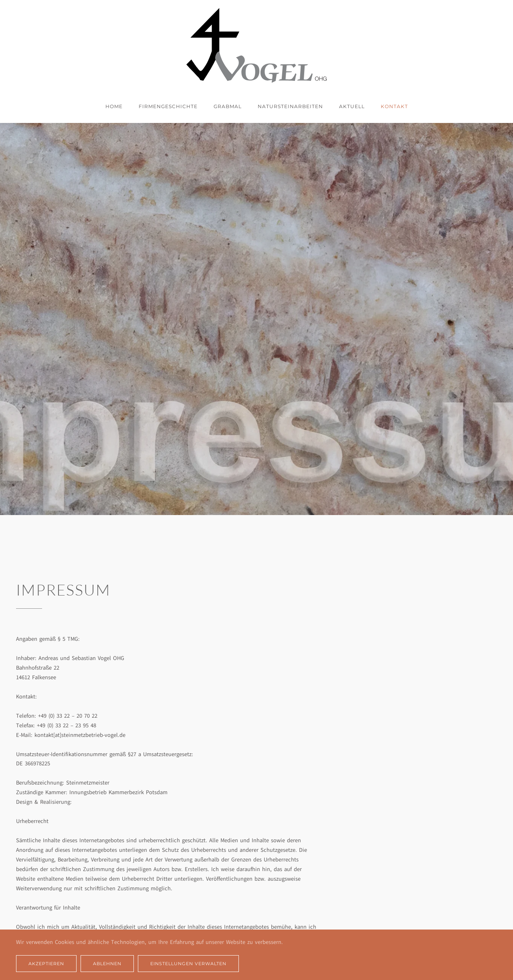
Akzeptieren (46, 964)
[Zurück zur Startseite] (256, 45)
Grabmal (228, 106)
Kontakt (394, 106)
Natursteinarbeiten (290, 106)
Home (114, 106)
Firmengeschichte (168, 106)
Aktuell (352, 106)
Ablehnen (107, 964)
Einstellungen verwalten (188, 964)
